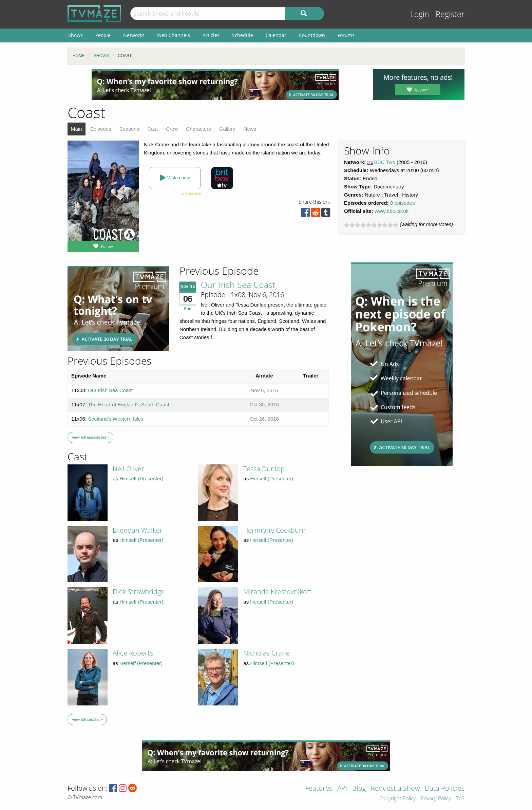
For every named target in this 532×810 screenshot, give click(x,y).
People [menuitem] (103, 35)
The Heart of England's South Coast (129, 404)
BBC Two (385, 162)
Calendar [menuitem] (276, 35)
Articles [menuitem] (211, 35)
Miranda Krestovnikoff (277, 592)
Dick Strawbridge (139, 592)
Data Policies (445, 789)
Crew (172, 129)
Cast (153, 129)
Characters (198, 129)
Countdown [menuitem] (312, 35)
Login (420, 14)
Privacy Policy (436, 799)
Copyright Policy (397, 799)
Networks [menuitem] (134, 35)
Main (77, 129)
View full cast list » (87, 719)
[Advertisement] (215, 85)
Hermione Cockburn (274, 530)
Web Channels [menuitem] (174, 35)
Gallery (227, 129)
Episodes (101, 129)
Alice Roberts (133, 653)
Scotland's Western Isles (116, 419)
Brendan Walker (138, 530)
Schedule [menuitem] (243, 35)
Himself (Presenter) (141, 478)
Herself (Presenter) (272, 478)
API (342, 789)
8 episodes (403, 203)
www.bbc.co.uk (392, 211)
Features (319, 789)
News (250, 129)
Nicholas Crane (267, 653)
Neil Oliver (128, 469)
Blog (359, 789)
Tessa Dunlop (264, 469)
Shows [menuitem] (75, 35)
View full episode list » (90, 437)
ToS (460, 799)
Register (450, 14)
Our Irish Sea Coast (238, 284)
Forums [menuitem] (346, 35)
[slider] (371, 225)
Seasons (129, 129)
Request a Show (395, 789)
